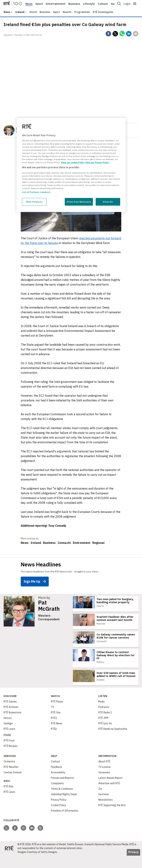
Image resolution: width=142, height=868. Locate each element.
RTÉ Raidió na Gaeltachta (113, 741)
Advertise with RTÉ (109, 796)
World (33, 12)
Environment (82, 543)
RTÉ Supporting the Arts (112, 818)
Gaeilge (8, 736)
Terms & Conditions (62, 801)
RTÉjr (54, 741)
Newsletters (106, 812)
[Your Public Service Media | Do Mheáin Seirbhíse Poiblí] (9, 861)
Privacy (133, 864)
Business (74, 4)
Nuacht (67, 12)
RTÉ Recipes (11, 758)
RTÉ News (57, 736)
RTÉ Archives (11, 719)
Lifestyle (89, 4)
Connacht (64, 543)
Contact (56, 774)
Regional (98, 543)
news (7, 12)
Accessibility (58, 785)
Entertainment (56, 4)
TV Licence (105, 779)
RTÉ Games (10, 714)
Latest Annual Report (110, 790)
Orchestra (9, 774)
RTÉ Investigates (103, 12)
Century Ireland (13, 785)
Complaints (57, 796)
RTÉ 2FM (103, 730)
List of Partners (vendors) (36, 192)
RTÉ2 (54, 730)
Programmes (82, 12)
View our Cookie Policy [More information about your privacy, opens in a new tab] (73, 162)
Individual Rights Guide (64, 807)
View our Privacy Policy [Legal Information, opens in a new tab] (97, 162)
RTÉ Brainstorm (12, 725)
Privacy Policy (59, 812)
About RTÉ (104, 774)
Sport (39, 4)
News (29, 4)
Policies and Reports (62, 790)
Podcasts (104, 719)
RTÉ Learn (9, 741)
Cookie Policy (58, 818)
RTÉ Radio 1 (105, 725)
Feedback (56, 779)
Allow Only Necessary (79, 202)
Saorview (104, 807)
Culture (103, 4)
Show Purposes (34, 202)
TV (53, 719)
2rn (100, 801)
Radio (102, 714)
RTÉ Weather (11, 779)
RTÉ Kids (9, 799)
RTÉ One (56, 725)
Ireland (20, 12)
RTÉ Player (57, 714)
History (8, 730)
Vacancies (104, 785)
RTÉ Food (9, 753)
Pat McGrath (49, 606)
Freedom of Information (65, 823)
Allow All (108, 202)
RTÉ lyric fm (105, 736)
